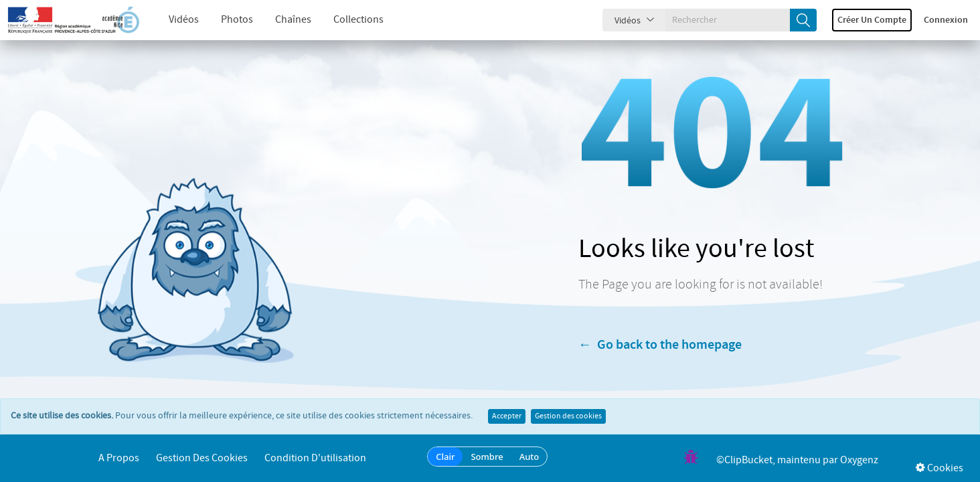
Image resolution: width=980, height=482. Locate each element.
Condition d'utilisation (315, 458)
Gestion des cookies (568, 416)
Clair (445, 457)
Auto (529, 457)
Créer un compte (872, 20)
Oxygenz (859, 460)
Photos (226, 20)
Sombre (487, 457)
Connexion (946, 20)
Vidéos (172, 20)
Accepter (507, 416)
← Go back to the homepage (660, 345)
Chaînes (282, 20)
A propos (119, 458)
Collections (347, 20)
